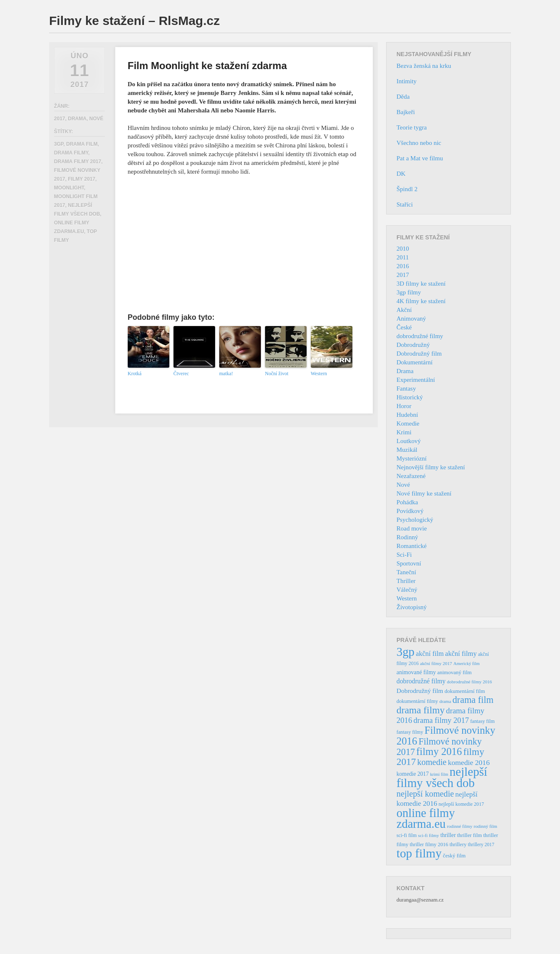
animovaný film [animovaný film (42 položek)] (455, 672)
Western (319, 374)
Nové (97, 119)
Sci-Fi (404, 555)
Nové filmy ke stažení (424, 493)
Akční (404, 310)
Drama (77, 119)
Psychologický (415, 520)
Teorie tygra (412, 127)
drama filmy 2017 (78, 162)
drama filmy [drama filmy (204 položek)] (421, 710)
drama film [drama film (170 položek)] (473, 700)
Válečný (407, 590)
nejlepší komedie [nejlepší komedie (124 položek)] (425, 794)
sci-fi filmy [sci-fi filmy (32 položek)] (429, 835)
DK (401, 174)
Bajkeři (406, 112)
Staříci (405, 204)
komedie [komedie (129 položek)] (432, 762)
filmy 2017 (82, 179)
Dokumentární (415, 362)
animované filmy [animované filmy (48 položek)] (416, 672)
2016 (403, 266)
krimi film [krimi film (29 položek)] (439, 774)
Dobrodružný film (419, 354)
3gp (59, 144)
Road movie (412, 528)
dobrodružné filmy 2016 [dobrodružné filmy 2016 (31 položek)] (469, 682)
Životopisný (412, 607)
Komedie (408, 423)
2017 (60, 119)
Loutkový (409, 441)
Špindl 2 (407, 189)
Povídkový (410, 511)
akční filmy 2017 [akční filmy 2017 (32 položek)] (436, 663)
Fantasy (406, 389)
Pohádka (407, 502)
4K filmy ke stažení (421, 301)
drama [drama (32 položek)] (445, 701)
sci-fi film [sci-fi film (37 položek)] (407, 835)
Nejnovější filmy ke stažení (431, 467)
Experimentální (416, 380)
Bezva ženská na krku (424, 66)
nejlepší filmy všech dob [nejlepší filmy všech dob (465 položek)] (442, 777)
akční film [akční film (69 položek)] (430, 654)
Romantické (411, 546)
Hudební (407, 415)
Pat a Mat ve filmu (420, 158)
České (404, 327)
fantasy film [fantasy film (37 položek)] (482, 721)
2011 (403, 257)
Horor (404, 406)
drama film (82, 144)
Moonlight (69, 188)
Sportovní (409, 563)
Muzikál (407, 450)
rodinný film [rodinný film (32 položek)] (485, 826)
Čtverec (181, 374)
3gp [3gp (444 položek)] (405, 652)
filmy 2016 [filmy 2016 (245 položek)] (439, 751)
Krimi (404, 432)
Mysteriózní (412, 458)
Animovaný (411, 319)
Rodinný (407, 537)
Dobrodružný (413, 345)
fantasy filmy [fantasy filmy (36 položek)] (410, 732)
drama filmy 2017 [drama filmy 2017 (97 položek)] (441, 720)
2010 (403, 249)
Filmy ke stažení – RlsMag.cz (134, 21)
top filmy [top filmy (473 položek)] (419, 853)
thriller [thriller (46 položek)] (448, 835)
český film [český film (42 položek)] (455, 856)
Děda (403, 97)
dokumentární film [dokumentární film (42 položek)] (465, 691)
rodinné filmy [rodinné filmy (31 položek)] (460, 826)
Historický (410, 397)
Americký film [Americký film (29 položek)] (467, 664)
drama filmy (71, 153)
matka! (226, 374)
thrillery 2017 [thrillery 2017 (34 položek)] (481, 845)
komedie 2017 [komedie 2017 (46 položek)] (413, 774)
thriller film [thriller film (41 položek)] (470, 835)
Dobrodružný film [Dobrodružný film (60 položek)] (420, 691)
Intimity (406, 81)
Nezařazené (411, 476)
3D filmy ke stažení (421, 284)
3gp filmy (409, 292)
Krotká (135, 374)
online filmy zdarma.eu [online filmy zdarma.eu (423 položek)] (426, 818)
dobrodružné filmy (420, 336)
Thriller (406, 581)
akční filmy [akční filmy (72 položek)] (461, 654)
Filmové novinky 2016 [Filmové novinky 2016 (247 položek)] (446, 736)
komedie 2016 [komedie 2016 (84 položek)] (469, 762)
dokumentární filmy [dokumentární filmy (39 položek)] (417, 701)
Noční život (277, 374)
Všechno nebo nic (419, 143)
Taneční (406, 572)
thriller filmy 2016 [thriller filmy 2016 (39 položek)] (429, 844)
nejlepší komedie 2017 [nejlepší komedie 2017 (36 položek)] (461, 804)
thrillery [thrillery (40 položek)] (458, 844)
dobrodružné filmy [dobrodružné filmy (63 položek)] (421, 681)
